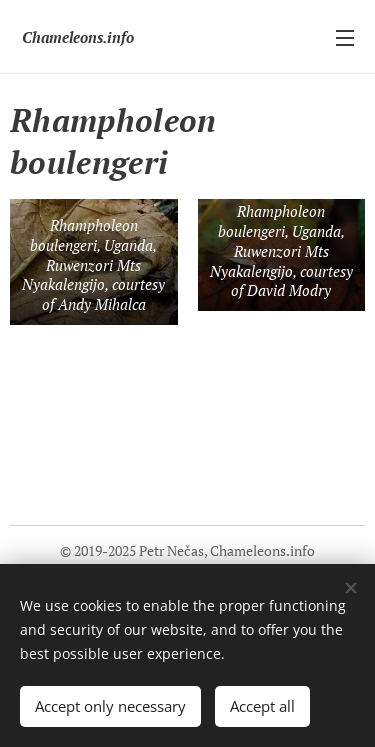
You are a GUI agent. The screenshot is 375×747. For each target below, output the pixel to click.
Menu (345, 38)
